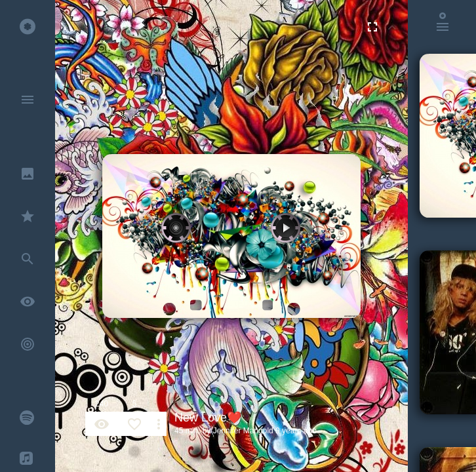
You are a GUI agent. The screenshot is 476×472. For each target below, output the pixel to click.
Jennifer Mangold (243, 431)
